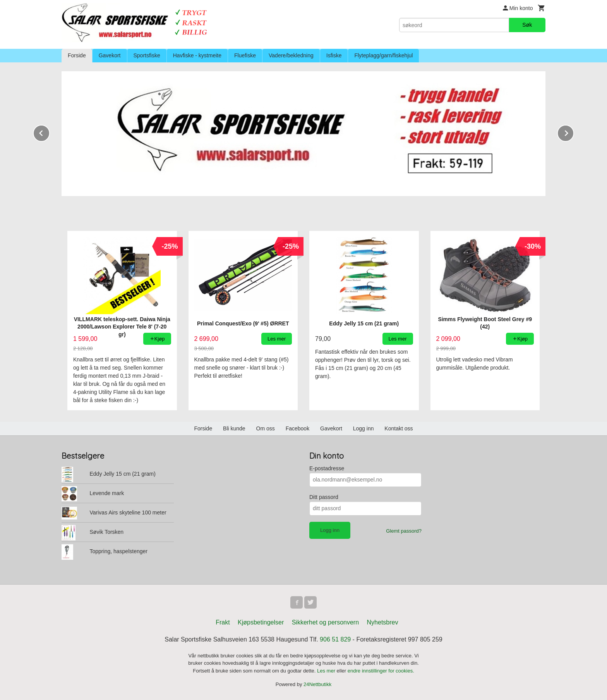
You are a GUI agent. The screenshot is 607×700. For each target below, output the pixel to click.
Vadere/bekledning (291, 55)
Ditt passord (324, 497)
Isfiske (334, 55)
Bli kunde (234, 428)
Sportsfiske (147, 55)
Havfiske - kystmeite (197, 55)
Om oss (266, 428)
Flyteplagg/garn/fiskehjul (383, 55)
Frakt (223, 622)
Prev (50, 132)
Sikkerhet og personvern (325, 622)
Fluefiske (245, 55)
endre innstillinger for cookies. (381, 671)
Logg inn (364, 428)
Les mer (327, 671)
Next (574, 132)
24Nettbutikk (317, 684)
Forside (77, 55)
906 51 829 (335, 639)
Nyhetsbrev (383, 622)
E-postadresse (327, 468)
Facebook (297, 428)
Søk (527, 25)
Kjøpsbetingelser (261, 622)
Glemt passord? (404, 531)
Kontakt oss (399, 428)
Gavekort (110, 55)
